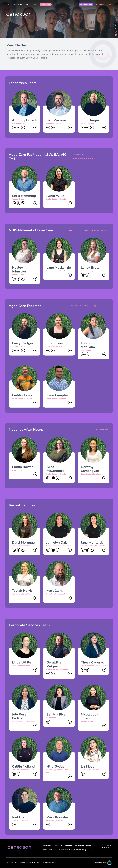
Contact (34, 4)
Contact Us (108, 848)
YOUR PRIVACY (49, 863)
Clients (27, 4)
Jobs (110, 5)
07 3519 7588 (107, 845)
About (9, 4)
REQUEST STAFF (86, 5)
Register (101, 5)
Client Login (46, 5)
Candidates (18, 4)
